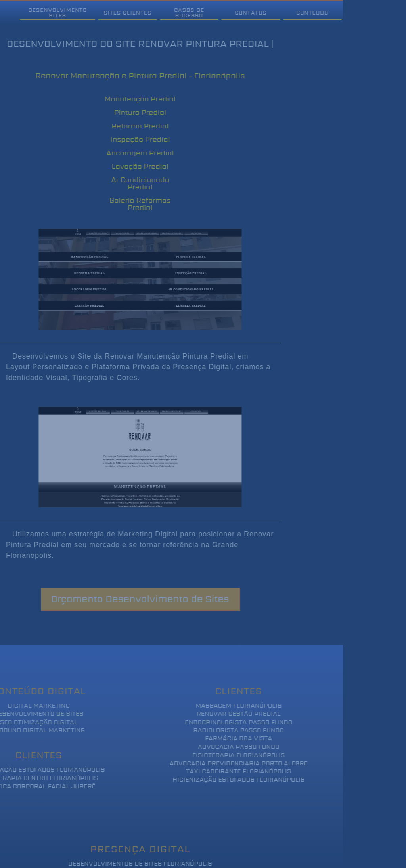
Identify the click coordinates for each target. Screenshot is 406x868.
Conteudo (303, 13)
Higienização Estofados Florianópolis (229, 780)
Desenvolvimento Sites (48, 13)
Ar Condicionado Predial (131, 183)
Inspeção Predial (131, 139)
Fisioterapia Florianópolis (229, 755)
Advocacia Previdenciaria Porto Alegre (230, 764)
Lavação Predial (131, 166)
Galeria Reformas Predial (131, 204)
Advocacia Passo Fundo (230, 747)
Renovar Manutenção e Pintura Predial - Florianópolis (131, 76)
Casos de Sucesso (180, 13)
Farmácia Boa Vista (229, 739)
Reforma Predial (131, 126)
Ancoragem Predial (131, 153)
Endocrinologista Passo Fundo (230, 722)
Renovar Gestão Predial (230, 714)
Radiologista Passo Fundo (230, 730)
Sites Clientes (119, 13)
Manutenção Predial (131, 99)
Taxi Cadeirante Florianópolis (229, 772)
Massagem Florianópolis (230, 706)
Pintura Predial (131, 112)
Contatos (242, 13)
